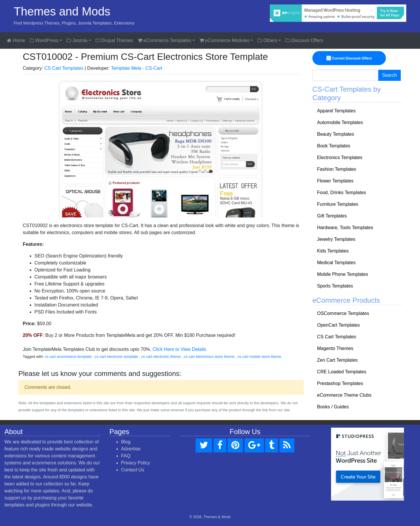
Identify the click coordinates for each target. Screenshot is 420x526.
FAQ (126, 456)
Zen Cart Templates (337, 360)
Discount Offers (304, 40)
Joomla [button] (77, 40)
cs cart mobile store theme (259, 357)
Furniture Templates (338, 204)
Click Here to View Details (179, 349)
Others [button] (267, 40)
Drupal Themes (114, 40)
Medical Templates (336, 263)
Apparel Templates (336, 111)
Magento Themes (335, 348)
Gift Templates (332, 216)
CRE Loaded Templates (342, 372)
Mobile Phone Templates (343, 274)
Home (16, 40)
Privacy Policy (136, 463)
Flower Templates (335, 181)
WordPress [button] (44, 40)
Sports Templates (335, 286)
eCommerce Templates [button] (164, 40)
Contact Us (133, 470)
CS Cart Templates (64, 68)
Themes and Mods (62, 11)
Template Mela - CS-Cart (136, 68)
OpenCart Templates (338, 325)
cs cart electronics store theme (209, 357)
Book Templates (334, 146)
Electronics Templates (340, 157)
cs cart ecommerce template (68, 357)
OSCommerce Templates (343, 313)
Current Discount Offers (349, 58)
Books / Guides (333, 407)
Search (390, 75)
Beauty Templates (336, 134)
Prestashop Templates (340, 383)
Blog (126, 442)
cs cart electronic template (117, 357)
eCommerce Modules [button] (225, 40)
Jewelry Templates (336, 239)
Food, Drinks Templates (342, 193)
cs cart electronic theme (161, 357)
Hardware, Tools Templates (345, 228)
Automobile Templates (340, 122)
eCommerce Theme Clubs (344, 395)
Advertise (131, 449)
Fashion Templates (337, 169)
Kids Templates (333, 251)
